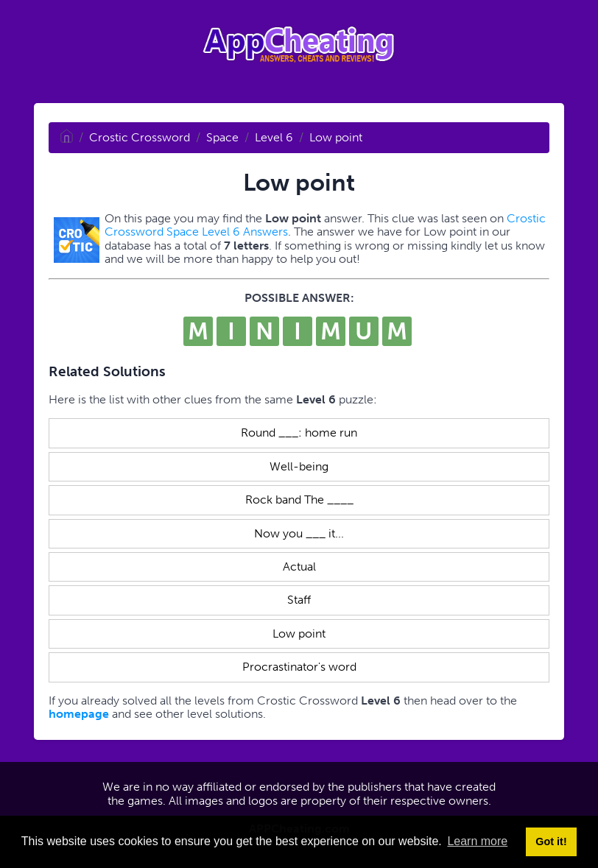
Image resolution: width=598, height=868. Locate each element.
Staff (299, 600)
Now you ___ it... (299, 533)
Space (222, 137)
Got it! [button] (551, 841)
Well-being (299, 466)
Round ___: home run (299, 433)
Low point (336, 137)
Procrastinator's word (299, 667)
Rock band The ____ (299, 500)
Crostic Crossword (140, 137)
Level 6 (274, 137)
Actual (299, 567)
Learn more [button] (477, 841)
